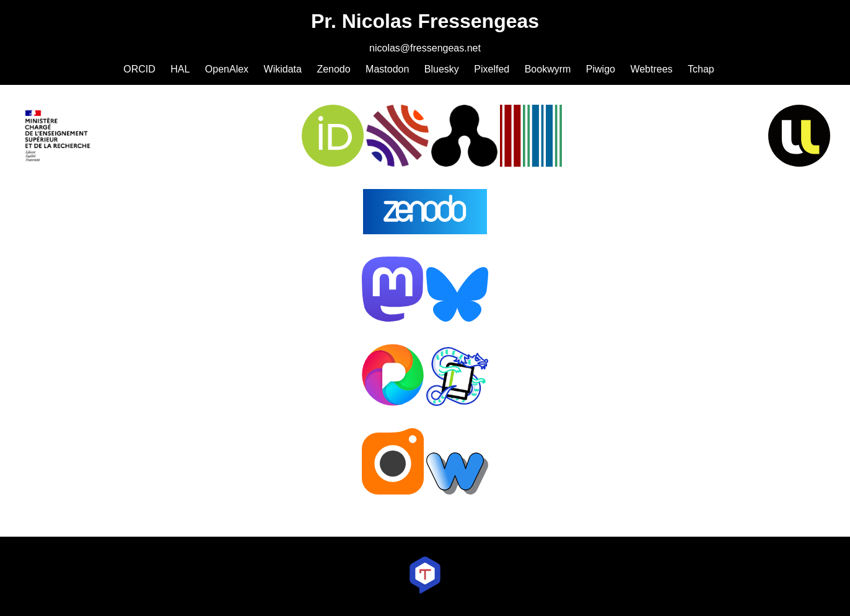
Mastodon (387, 69)
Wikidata (283, 69)
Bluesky (442, 69)
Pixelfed (492, 69)
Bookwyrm (548, 69)
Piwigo (601, 69)
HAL (180, 69)
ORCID (139, 69)
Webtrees (651, 69)
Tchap (701, 69)
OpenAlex (227, 69)
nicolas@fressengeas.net (425, 48)
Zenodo (333, 69)
